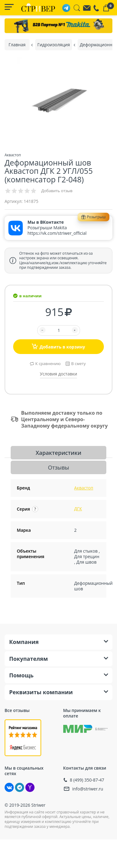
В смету (78, 364)
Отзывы (59, 467)
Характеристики (59, 453)
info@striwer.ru (88, 789)
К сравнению (48, 364)
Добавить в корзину (58, 346)
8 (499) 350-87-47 (87, 780)
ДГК (78, 509)
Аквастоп (84, 488)
